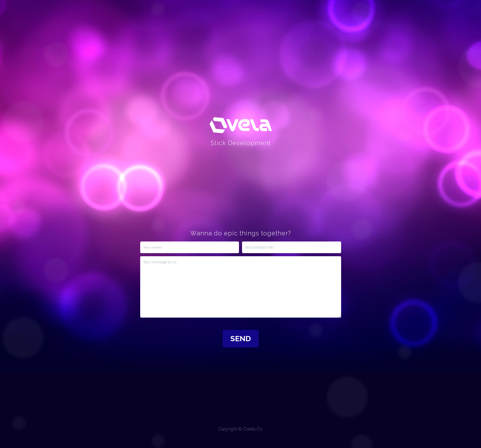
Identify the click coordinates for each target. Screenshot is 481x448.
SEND (241, 338)
